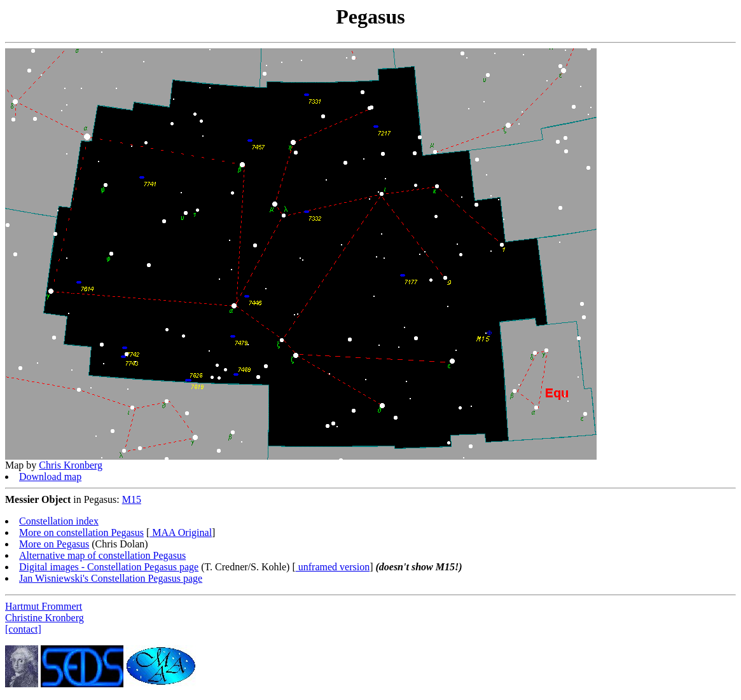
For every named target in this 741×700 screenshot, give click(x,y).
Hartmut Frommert (44, 606)
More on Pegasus (54, 544)
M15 (132, 499)
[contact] (23, 629)
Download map (50, 477)
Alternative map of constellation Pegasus (102, 555)
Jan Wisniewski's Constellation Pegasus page (111, 578)
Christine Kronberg (45, 618)
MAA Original (181, 532)
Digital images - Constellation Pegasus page (109, 567)
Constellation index (59, 521)
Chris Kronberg (71, 465)
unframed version (333, 567)
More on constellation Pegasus (81, 532)
